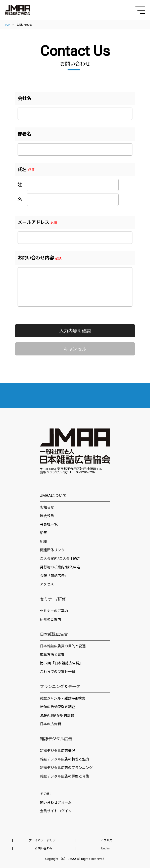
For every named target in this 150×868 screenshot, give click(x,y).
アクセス (47, 584)
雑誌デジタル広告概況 (58, 751)
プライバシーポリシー (44, 840)
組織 (43, 541)
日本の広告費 (51, 724)
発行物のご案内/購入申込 (60, 567)
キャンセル (75, 349)
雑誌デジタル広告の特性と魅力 (65, 759)
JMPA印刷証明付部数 (57, 715)
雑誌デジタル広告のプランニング (66, 768)
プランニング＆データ (60, 687)
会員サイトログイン (56, 811)
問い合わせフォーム (56, 802)
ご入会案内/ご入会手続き (60, 559)
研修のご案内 (51, 619)
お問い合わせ (44, 848)
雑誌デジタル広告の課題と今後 (65, 776)
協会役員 (47, 516)
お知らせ (47, 507)
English (106, 848)
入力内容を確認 (75, 331)
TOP (7, 25)
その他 (45, 794)
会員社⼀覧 (49, 524)
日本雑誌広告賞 (54, 634)
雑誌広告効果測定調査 (58, 707)
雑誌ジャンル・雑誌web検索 (63, 698)
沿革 (43, 533)
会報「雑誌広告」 (54, 576)
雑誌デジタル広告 (56, 739)
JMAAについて (53, 496)
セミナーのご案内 (54, 611)
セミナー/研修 (53, 599)
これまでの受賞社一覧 (58, 672)
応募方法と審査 (52, 655)
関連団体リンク (52, 550)
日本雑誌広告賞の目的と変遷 (63, 646)
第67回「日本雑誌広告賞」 (61, 663)
